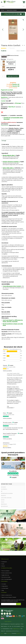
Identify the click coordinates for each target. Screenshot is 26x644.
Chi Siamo (4, 584)
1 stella (4, 360)
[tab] (13, 141)
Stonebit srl (19, 633)
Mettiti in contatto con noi (7, 595)
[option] (8, 63)
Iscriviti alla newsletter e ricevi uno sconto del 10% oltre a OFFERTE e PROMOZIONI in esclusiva (13, 601)
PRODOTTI (3, 496)
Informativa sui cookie (6, 577)
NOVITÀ (3, 500)
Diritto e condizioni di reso (7, 573)
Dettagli (4, 141)
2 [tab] (14, 520)
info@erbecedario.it (16, 629)
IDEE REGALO (4, 504)
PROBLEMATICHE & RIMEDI (7, 493)
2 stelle (4, 358)
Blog (3, 590)
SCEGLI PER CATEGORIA (6, 498)
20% (21, 356)
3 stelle (4, 356)
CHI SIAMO (3, 487)
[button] (23, 21)
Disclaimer (9, 633)
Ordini (3, 564)
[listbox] (13, 66)
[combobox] (13, 6)
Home (3, 10)
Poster (6, 621)
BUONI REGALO (4, 506)
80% (21, 351)
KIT (2, 491)
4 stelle (4, 353)
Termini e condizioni (6, 571)
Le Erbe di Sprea (5, 588)
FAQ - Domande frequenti (7, 579)
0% (21, 353)
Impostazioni (4, 562)
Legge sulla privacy (5, 575)
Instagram (10, 597)
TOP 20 (3, 502)
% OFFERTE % (4, 489)
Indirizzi (3, 566)
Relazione (9, 621)
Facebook (14, 597)
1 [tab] (12, 520)
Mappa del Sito (5, 586)
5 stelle (4, 351)
